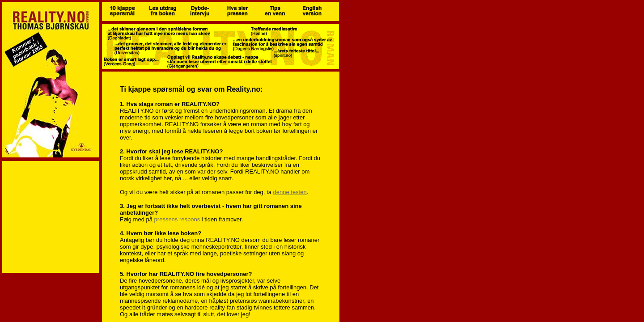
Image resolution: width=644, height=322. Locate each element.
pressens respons (177, 219)
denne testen (290, 192)
